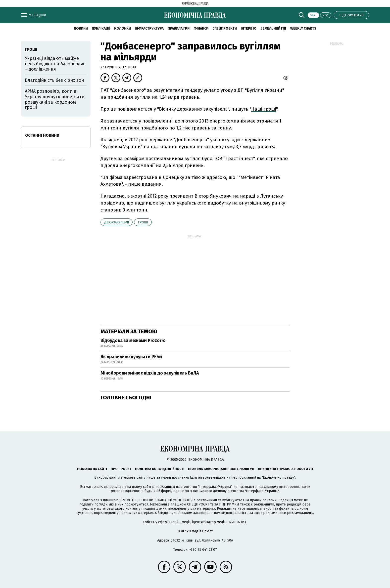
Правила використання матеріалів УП (221, 469)
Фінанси (201, 28)
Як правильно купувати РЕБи (131, 357)
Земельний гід (273, 28)
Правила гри (179, 28)
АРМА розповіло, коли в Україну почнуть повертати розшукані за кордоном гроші (55, 99)
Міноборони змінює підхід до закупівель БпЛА (150, 373)
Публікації (101, 28)
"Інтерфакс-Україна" (215, 487)
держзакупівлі (117, 222)
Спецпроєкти (225, 28)
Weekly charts (303, 28)
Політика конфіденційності (160, 469)
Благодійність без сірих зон (54, 80)
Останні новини (42, 135)
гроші (143, 222)
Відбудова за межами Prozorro (133, 340)
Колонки (122, 28)
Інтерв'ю (249, 28)
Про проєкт (121, 469)
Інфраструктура (149, 28)
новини (81, 28)
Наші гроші (264, 109)
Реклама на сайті (92, 469)
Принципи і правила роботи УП (285, 469)
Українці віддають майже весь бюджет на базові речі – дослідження (54, 64)
